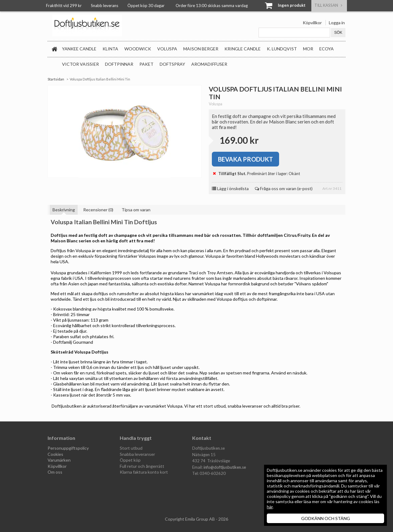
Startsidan (56, 79)
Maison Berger (201, 49)
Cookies (55, 454)
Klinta (110, 49)
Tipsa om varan (136, 210)
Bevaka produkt (245, 159)
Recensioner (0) (98, 210)
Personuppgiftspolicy (68, 448)
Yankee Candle (79, 49)
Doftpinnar (119, 64)
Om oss (55, 472)
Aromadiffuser (209, 64)
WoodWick (138, 49)
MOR (308, 49)
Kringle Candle (243, 49)
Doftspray (172, 64)
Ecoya (327, 49)
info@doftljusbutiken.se (225, 467)
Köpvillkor (312, 23)
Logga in (337, 23)
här (270, 507)
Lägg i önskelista (230, 188)
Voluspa (167, 49)
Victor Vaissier (80, 64)
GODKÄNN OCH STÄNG (326, 518)
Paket (146, 64)
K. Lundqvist (282, 49)
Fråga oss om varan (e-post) (284, 188)
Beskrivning (64, 210)
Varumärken (59, 460)
